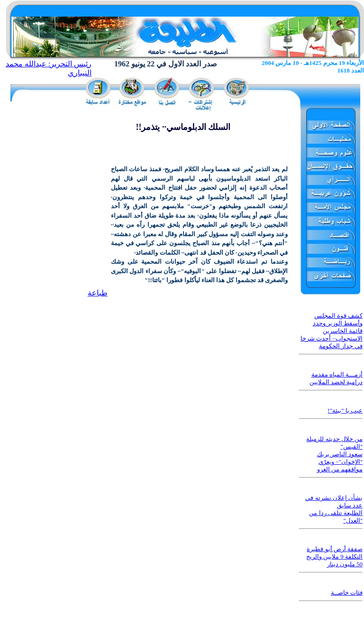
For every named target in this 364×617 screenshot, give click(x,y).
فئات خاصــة (347, 593)
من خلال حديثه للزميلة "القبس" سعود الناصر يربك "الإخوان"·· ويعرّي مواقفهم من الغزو (334, 454)
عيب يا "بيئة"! (345, 410)
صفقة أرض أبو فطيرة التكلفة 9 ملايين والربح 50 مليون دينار (334, 557)
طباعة (98, 293)
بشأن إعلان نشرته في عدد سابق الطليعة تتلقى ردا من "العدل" (334, 509)
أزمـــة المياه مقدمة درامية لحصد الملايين (336, 378)
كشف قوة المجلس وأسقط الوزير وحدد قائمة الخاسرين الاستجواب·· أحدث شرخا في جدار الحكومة (332, 331)
